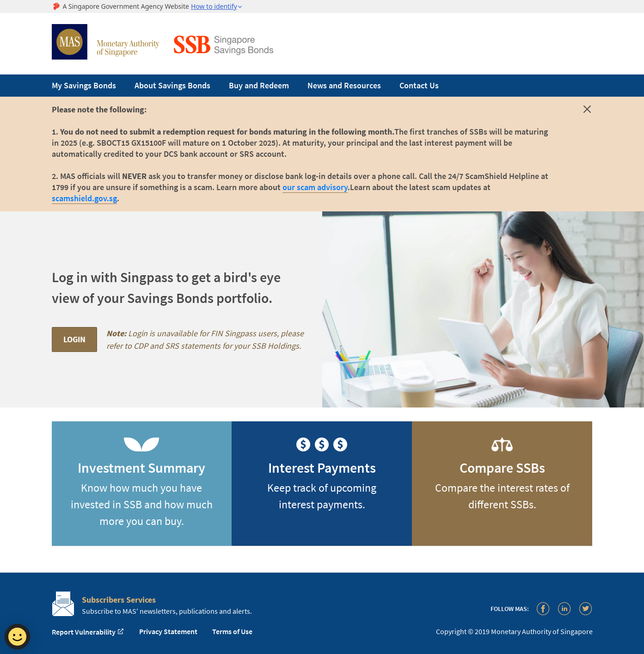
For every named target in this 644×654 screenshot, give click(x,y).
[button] (217, 6)
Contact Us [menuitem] (419, 85)
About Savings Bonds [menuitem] (172, 85)
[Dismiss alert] (587, 111)
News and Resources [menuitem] (344, 85)
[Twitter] (586, 608)
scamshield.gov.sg (84, 198)
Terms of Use (232, 631)
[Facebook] (543, 608)
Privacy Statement (168, 631)
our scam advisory (315, 187)
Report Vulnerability (88, 632)
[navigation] (322, 86)
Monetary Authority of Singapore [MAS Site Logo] (106, 42)
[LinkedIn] (564, 608)
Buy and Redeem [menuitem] (259, 85)
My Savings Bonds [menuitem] (84, 85)
